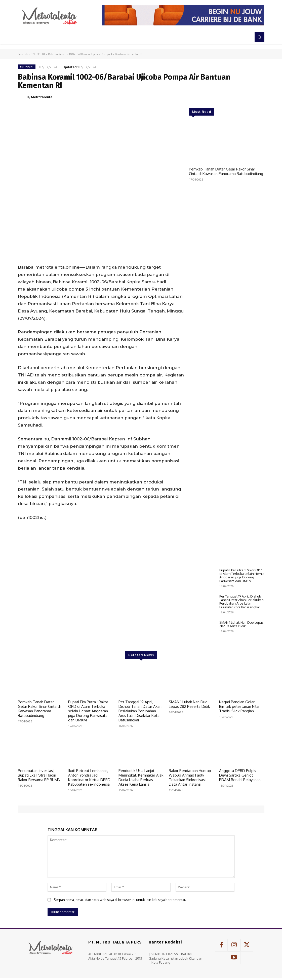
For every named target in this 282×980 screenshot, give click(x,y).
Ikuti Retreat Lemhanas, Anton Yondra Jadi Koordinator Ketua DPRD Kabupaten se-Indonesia (89, 811)
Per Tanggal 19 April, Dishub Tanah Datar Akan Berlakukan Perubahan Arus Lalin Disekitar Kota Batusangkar (241, 636)
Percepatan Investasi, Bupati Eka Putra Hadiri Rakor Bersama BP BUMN (39, 809)
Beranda (23, 54)
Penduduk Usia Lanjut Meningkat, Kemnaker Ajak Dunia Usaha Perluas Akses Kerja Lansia (141, 811)
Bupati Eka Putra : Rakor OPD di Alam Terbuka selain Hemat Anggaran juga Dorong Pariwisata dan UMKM (242, 609)
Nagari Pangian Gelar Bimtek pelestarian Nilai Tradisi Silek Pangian (239, 740)
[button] (259, 37)
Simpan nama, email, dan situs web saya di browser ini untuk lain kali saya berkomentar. (120, 934)
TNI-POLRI (38, 54)
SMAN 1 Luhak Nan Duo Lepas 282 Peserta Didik (241, 658)
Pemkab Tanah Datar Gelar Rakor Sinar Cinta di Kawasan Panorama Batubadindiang (226, 171)
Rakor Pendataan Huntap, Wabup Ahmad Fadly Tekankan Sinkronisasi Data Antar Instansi (190, 811)
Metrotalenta (42, 97)
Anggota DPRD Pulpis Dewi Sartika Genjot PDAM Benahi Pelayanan (240, 809)
